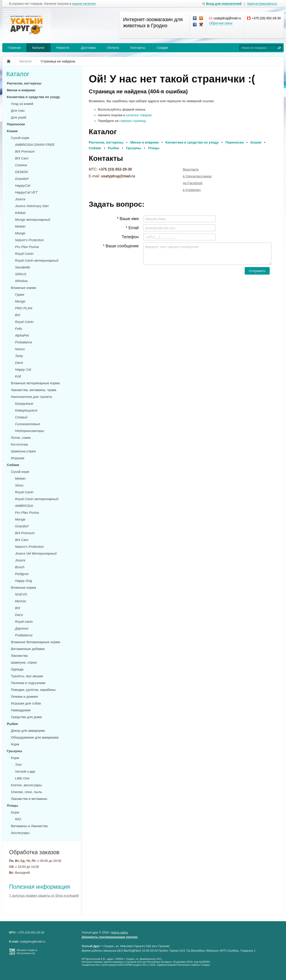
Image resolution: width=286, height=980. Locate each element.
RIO (18, 819)
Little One (22, 778)
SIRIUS (21, 274)
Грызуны (14, 751)
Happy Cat (23, 369)
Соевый (21, 417)
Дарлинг (22, 628)
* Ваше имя (128, 219)
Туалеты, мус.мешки (27, 676)
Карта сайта (119, 932)
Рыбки (12, 724)
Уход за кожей (22, 104)
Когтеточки (19, 444)
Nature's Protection (29, 240)
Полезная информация (39, 887)
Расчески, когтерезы (24, 83)
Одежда (17, 669)
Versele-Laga (25, 771)
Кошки (12, 131)
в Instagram (192, 190)
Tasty (19, 356)
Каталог (38, 48)
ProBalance (24, 635)
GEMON (21, 172)
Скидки (162, 48)
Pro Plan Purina (27, 247)
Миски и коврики (21, 90)
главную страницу (132, 121)
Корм (15, 744)
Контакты (138, 48)
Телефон (130, 237)
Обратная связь (221, 23)
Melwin (20, 226)
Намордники (21, 710)
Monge (20, 233)
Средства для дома (26, 717)
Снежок (21, 165)
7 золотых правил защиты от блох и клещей (44, 895)
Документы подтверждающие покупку (110, 937)
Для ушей (18, 117)
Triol (18, 765)
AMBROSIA (24, 506)
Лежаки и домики (24, 696)
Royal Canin (24, 254)
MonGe (21, 601)
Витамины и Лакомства (29, 826)
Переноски (16, 124)
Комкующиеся (26, 410)
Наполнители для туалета (31, 397)
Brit (18, 315)
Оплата (113, 48)
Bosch (20, 567)
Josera (20, 199)
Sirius (19, 485)
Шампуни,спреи (23, 451)
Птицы (12, 805)
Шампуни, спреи (24, 662)
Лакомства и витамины (29, 799)
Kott (18, 376)
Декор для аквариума (28, 731)
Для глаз (18, 110)
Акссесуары (20, 833)
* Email (132, 228)
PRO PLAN (24, 308)
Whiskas (21, 281)
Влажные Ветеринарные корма (36, 642)
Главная (14, 48)
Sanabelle (23, 267)
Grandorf (22, 179)
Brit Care (22, 158)
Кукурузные (24, 403)
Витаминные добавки (28, 649)
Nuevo (20, 349)
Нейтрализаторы (30, 431)
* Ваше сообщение (121, 246)
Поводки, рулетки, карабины (33, 690)
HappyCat (23, 185)
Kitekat (20, 213)
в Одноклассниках (197, 176)
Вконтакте (191, 169)
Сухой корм (20, 138)
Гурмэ (20, 294)
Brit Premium (25, 151)
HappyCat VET (26, 192)
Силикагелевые (28, 424)
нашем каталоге (84, 4)
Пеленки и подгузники (28, 683)
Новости (63, 48)
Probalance (24, 342)
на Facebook (193, 183)
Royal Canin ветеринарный (37, 260)
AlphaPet (22, 335)
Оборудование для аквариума (35, 737)
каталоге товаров (139, 115)
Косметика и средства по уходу (33, 97)
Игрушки (18, 458)
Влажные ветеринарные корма (35, 383)
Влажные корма (23, 288)
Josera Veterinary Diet (32, 206)
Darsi (19, 363)
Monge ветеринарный (33, 220)
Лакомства (19, 656)
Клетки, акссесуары (26, 785)
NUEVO (21, 594)
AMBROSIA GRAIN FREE (35, 145)
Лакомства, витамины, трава (34, 390)
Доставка (88, 48)
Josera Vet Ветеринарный (36, 553)
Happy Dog (23, 581)
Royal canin (24, 621)
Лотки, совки (21, 438)
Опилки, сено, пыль (26, 792)
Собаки (13, 465)
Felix (19, 329)
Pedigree (22, 574)
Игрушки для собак (26, 703)
